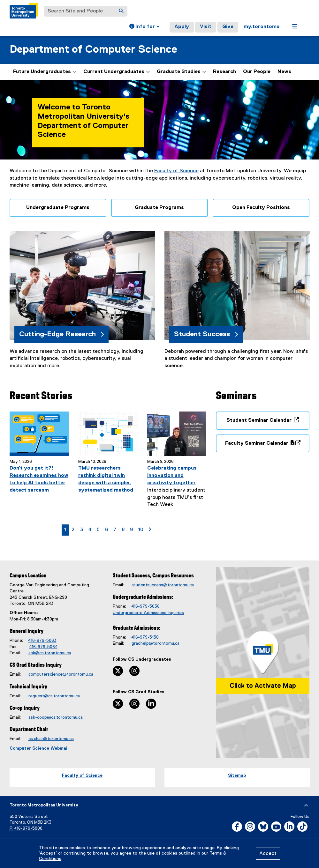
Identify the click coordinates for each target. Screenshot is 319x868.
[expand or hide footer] (306, 805)
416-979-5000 (28, 829)
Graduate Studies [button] (181, 72)
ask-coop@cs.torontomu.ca (56, 717)
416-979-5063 (42, 641)
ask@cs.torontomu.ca (50, 653)
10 (142, 529)
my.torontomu (262, 27)
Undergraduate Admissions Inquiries (148, 613)
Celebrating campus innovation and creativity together (172, 476)
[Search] (121, 11)
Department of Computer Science (93, 50)
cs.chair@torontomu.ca (51, 739)
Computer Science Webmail (39, 748)
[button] (144, 27)
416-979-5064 (43, 647)
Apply (182, 27)
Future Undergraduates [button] (45, 72)
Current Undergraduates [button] (117, 72)
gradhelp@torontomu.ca (156, 643)
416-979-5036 (145, 606)
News (284, 72)
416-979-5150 (145, 637)
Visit (206, 27)
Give (228, 27)
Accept (268, 854)
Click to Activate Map (263, 686)
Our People (257, 72)
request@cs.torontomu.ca (54, 696)
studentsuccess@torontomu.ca (163, 585)
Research (224, 72)
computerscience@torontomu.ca (61, 674)
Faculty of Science (176, 171)
